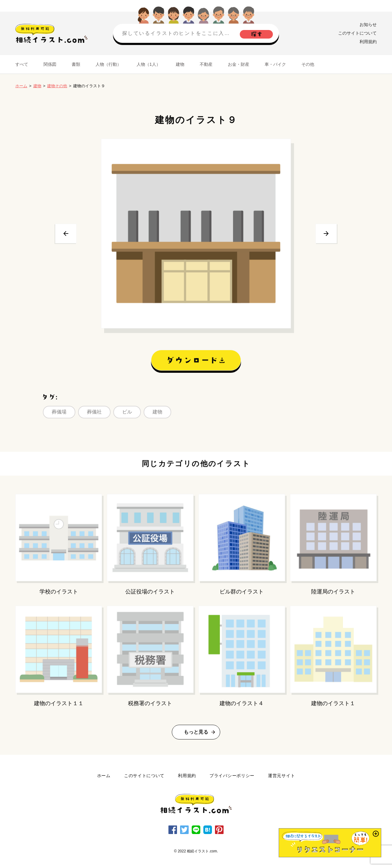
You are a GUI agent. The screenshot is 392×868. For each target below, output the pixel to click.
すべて (22, 64)
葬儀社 (94, 412)
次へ (326, 234)
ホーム (21, 86)
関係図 (50, 64)
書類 (76, 64)
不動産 (206, 64)
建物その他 (57, 86)
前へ (66, 234)
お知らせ (368, 24)
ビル (127, 412)
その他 (308, 64)
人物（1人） (149, 64)
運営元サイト (281, 776)
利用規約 (368, 42)
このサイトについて (357, 33)
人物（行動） (108, 64)
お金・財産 (239, 64)
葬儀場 (59, 412)
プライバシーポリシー (232, 776)
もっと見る (196, 732)
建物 (180, 64)
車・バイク (275, 64)
